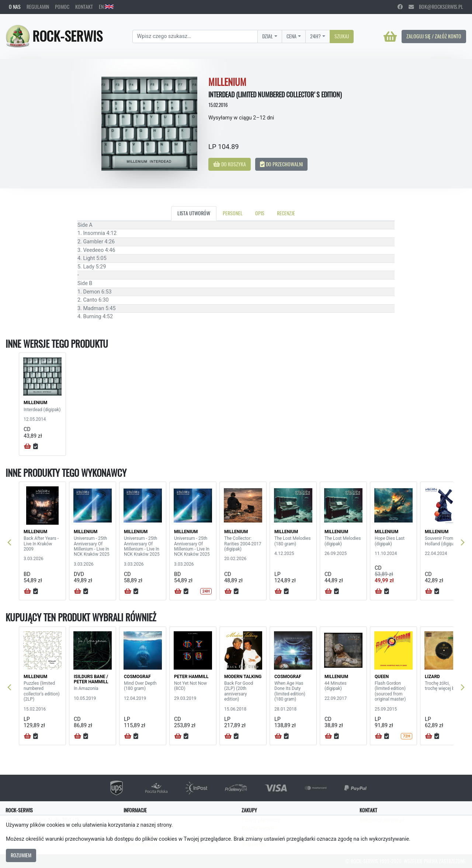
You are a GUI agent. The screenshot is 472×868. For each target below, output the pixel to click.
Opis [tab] (260, 213)
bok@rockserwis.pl (436, 7)
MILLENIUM (35, 403)
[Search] (195, 37)
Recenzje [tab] (286, 213)
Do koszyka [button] (230, 164)
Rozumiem (21, 855)
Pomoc (62, 7)
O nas (15, 7)
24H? (315, 36)
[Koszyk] (390, 37)
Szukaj (342, 36)
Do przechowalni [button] (281, 164)
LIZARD (432, 677)
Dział (268, 36)
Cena (291, 36)
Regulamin (38, 7)
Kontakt (84, 7)
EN (106, 7)
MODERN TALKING (243, 677)
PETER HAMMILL (191, 677)
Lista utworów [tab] (194, 213)
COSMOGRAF (137, 677)
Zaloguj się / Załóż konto (434, 36)
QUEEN (382, 677)
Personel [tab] (233, 213)
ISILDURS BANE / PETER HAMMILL (91, 679)
